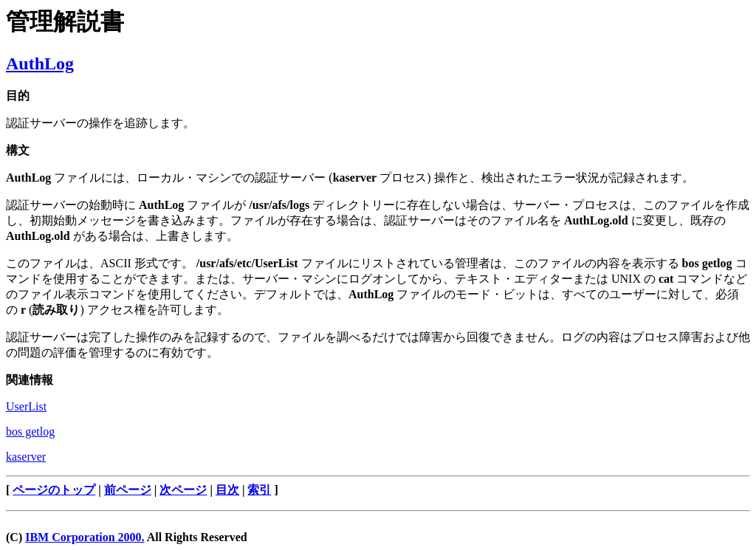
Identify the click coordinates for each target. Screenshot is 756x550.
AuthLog (40, 63)
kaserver (26, 457)
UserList (26, 406)
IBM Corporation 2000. (85, 537)
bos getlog (30, 432)
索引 (259, 490)
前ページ (128, 490)
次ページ (183, 490)
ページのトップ (54, 490)
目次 (227, 490)
